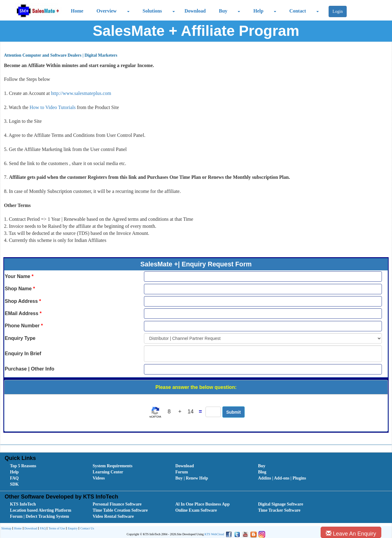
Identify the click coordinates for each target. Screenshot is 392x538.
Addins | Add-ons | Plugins (282, 478)
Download (195, 11)
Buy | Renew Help (192, 478)
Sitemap (6, 528)
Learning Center (108, 472)
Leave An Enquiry (351, 534)
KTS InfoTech (23, 504)
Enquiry (72, 529)
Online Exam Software (196, 510)
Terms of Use (56, 529)
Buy (223, 11)
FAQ (14, 478)
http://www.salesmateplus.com (81, 93)
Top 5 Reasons (23, 466)
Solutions (152, 11)
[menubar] (197, 475)
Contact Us (86, 529)
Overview (107, 11)
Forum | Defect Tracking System (39, 516)
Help (258, 11)
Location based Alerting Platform (40, 510)
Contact (298, 11)
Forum (181, 472)
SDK (14, 484)
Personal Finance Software (117, 504)
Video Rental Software (113, 516)
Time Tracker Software (279, 510)
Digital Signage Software (281, 504)
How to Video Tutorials (53, 107)
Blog (262, 472)
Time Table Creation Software (120, 510)
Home (77, 11)
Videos (99, 478)
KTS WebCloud (214, 534)
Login (338, 11)
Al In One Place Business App (202, 504)
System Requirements (112, 466)
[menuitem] (44, 466)
